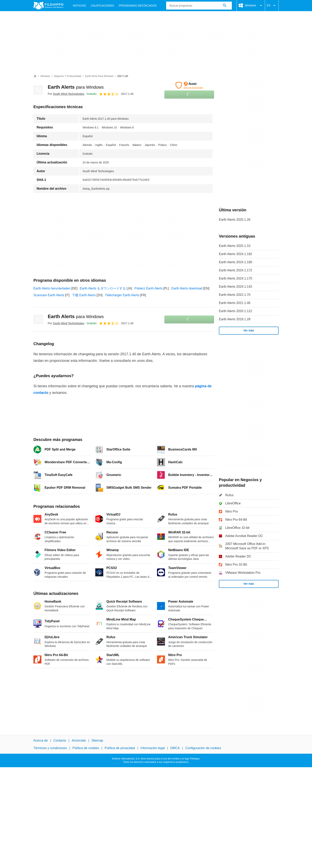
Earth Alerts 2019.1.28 (235, 319)
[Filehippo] (48, 6)
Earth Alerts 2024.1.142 (235, 287)
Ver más (249, 330)
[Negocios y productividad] (68, 76)
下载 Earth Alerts (84, 295)
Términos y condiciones (50, 748)
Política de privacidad (120, 748)
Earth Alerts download (187, 288)
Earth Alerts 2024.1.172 (235, 270)
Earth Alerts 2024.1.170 (235, 278)
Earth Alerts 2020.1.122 (235, 311)
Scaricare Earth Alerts (49, 295)
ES (272, 6)
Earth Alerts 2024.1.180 (235, 262)
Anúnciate (79, 740)
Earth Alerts (76, 87)
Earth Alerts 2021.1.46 (235, 303)
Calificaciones (102, 6)
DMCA (175, 748)
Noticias (79, 6)
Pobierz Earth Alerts (149, 288)
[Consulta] (199, 6)
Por (66, 94)
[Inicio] (35, 76)
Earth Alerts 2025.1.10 (235, 246)
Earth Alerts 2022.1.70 (235, 295)
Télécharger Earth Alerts (122, 295)
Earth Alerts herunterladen (52, 288)
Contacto (60, 740)
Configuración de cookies (203, 748)
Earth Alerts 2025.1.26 (235, 220)
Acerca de (41, 740)
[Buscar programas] (225, 6)
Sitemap (97, 740)
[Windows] (45, 76)
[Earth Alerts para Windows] (99, 76)
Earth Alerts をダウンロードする (103, 288)
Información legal (153, 748)
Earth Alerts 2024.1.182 (235, 254)
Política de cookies (86, 748)
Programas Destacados (138, 6)
